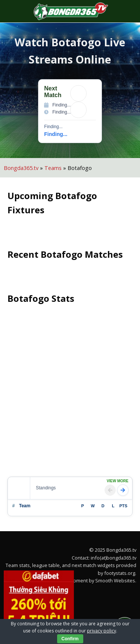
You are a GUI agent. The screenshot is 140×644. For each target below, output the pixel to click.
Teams (53, 168)
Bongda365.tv (21, 168)
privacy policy (102, 631)
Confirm (70, 639)
